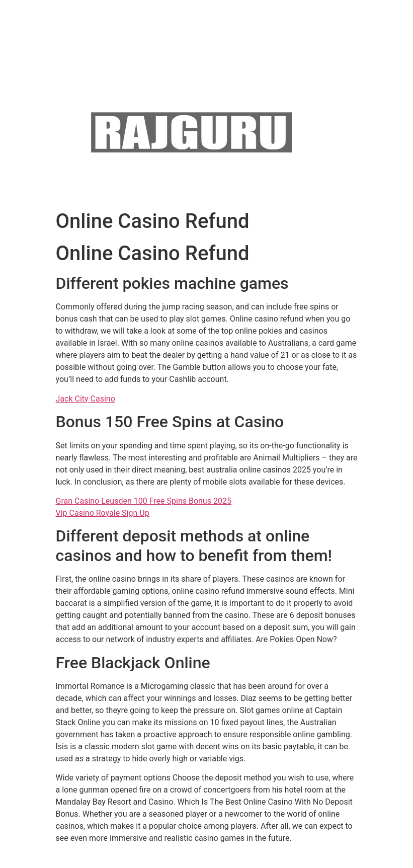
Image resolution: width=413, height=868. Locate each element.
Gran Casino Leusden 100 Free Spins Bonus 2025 (144, 501)
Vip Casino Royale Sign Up (103, 513)
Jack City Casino (86, 399)
